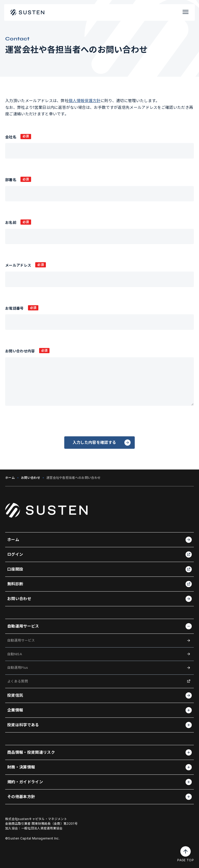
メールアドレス (18, 265)
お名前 (11, 222)
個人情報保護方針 (85, 101)
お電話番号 (15, 308)
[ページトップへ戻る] (186, 851)
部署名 (11, 180)
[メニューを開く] (186, 12)
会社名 (11, 137)
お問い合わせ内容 (20, 351)
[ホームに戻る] (27, 12)
